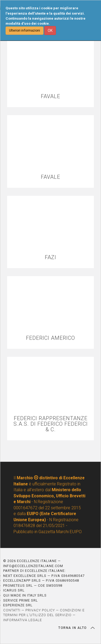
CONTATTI (12, 610)
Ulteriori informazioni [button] (25, 31)
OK (50, 31)
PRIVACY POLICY (40, 610)
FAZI (50, 257)
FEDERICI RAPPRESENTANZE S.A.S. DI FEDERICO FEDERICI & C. (51, 424)
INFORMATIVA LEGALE (23, 620)
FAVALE (50, 96)
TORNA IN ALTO (76, 628)
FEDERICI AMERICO (50, 338)
